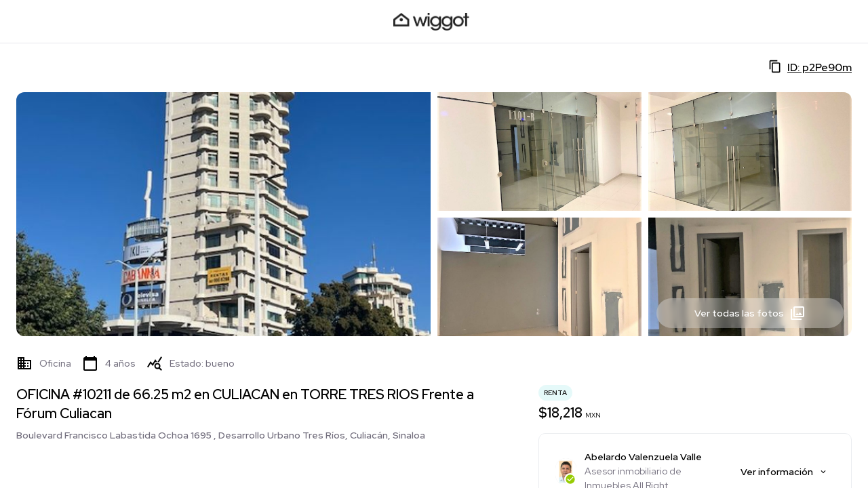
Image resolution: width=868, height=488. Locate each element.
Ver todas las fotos (750, 313)
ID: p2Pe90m (810, 67)
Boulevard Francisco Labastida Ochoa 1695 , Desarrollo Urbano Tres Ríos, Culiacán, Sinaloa (221, 435)
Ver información (784, 472)
